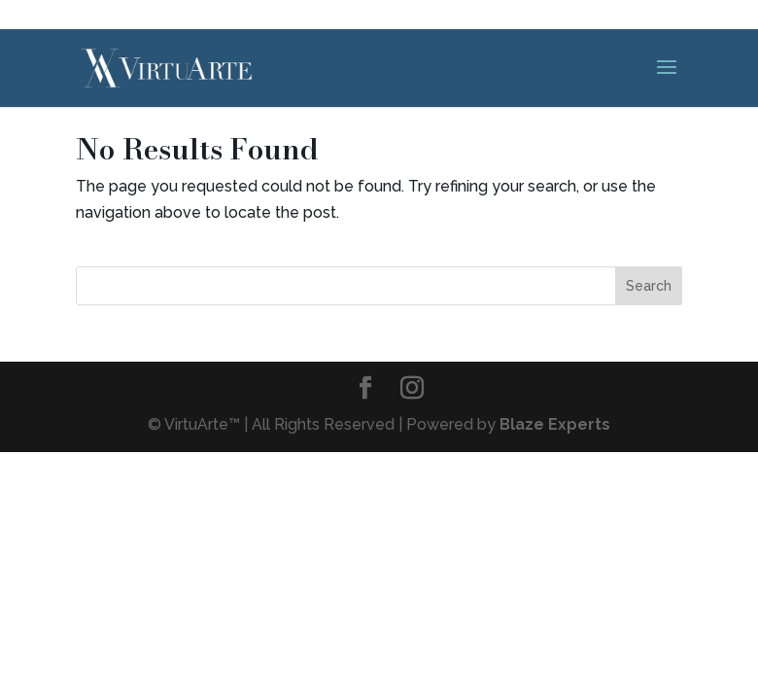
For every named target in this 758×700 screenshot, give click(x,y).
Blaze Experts (555, 424)
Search (649, 286)
